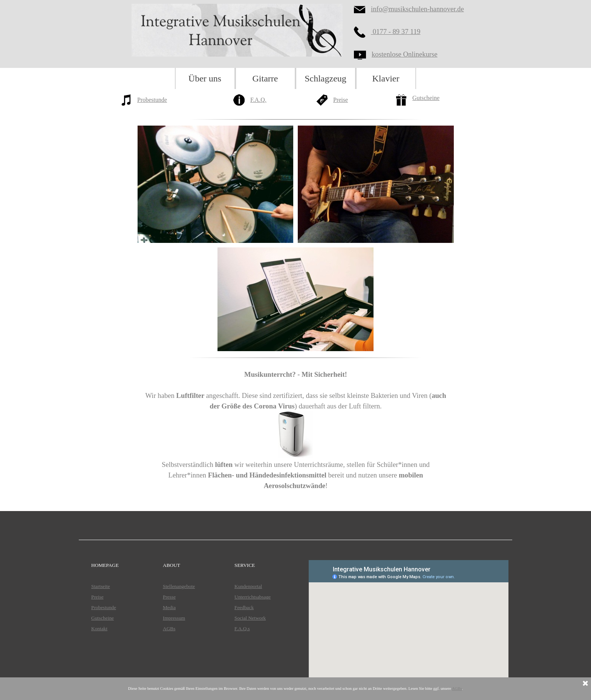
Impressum (174, 618)
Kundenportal (248, 586)
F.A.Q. (258, 100)
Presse (169, 597)
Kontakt (99, 629)
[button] (362, 32)
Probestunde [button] (152, 100)
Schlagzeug (325, 78)
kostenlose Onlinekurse (405, 54)
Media (169, 607)
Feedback (244, 607)
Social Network (250, 618)
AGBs (169, 629)
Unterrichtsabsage (253, 597)
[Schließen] (585, 684)
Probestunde (104, 607)
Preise (341, 100)
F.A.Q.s (242, 629)
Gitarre (265, 78)
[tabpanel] (156, 105)
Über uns (205, 78)
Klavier (386, 78)
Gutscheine (426, 98)
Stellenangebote (179, 586)
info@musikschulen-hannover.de (417, 9)
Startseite (101, 586)
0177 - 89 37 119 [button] (396, 31)
